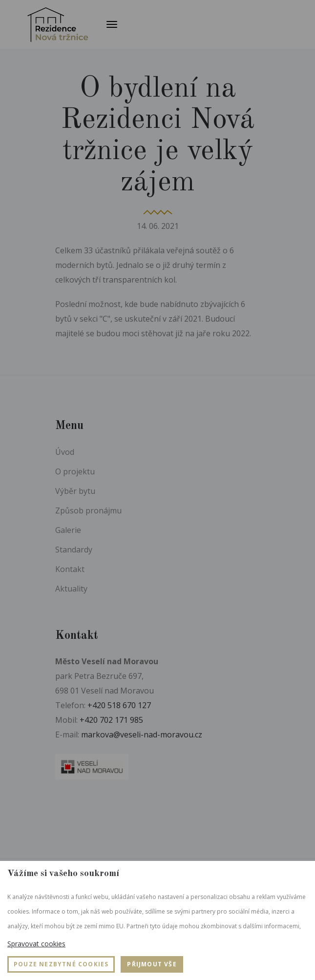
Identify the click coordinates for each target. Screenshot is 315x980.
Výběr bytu (75, 491)
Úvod (65, 452)
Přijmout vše (152, 964)
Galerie (68, 530)
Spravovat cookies (36, 944)
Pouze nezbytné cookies (61, 964)
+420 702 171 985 (111, 720)
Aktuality (71, 589)
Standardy (74, 550)
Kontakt (70, 569)
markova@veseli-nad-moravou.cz (142, 735)
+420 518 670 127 (119, 705)
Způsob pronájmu (88, 510)
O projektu (75, 471)
